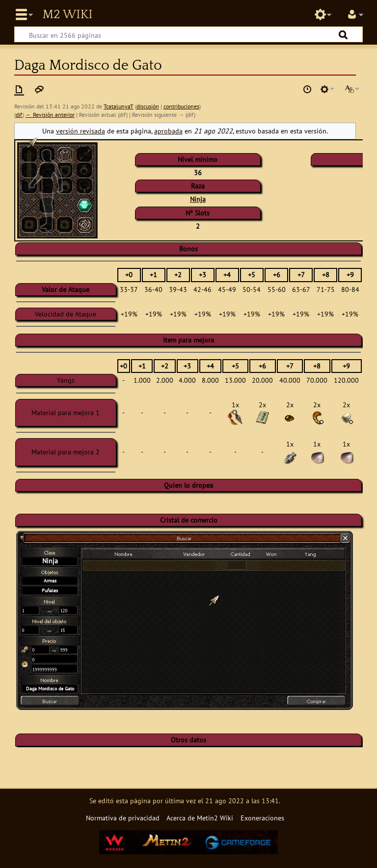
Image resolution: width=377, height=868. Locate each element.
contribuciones (181, 106)
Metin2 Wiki (67, 15)
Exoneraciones (262, 818)
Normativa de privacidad (123, 818)
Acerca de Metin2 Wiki (200, 818)
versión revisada (81, 131)
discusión (148, 106)
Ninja (198, 199)
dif (19, 115)
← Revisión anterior (50, 115)
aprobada (168, 131)
